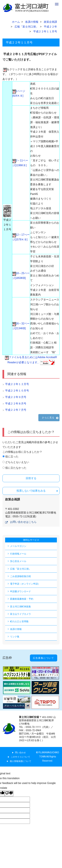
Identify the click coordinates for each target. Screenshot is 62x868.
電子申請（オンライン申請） (25, 584)
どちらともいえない (17, 462)
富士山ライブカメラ (21, 614)
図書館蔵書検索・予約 (22, 599)
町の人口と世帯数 (19, 621)
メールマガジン (18, 546)
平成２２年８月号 (16, 404)
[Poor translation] (9, 794)
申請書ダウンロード (21, 591)
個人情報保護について (21, 761)
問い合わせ (20, 753)
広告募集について (43, 658)
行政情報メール (18, 554)
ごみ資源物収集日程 (21, 576)
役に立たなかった (16, 468)
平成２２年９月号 (16, 397)
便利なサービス (31, 540)
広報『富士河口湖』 (21, 569)
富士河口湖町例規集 (21, 607)
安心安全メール (18, 561)
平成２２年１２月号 (17, 384)
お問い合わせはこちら (23, 522)
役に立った (12, 456)
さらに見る (48, 418)
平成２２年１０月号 (17, 391)
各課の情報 (16, 629)
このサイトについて (20, 757)
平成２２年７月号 (16, 410)
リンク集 (15, 637)
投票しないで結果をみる (31, 491)
